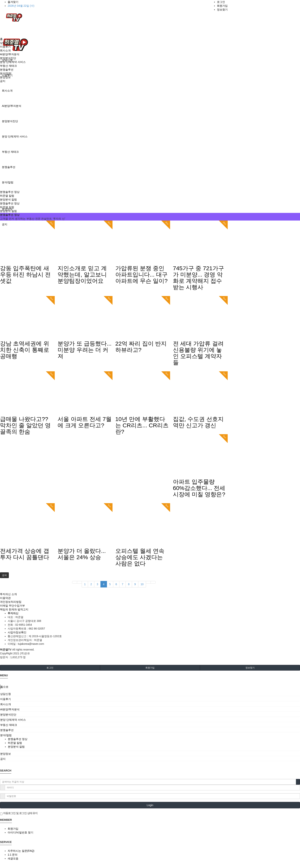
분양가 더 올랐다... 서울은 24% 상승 (82, 554)
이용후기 (5, 47)
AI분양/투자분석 (12, 106)
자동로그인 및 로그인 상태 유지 (19, 813)
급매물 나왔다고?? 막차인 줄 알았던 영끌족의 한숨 (25, 425)
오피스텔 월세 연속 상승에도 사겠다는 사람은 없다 (140, 557)
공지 (3, 81)
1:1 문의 (13, 855)
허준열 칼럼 (7, 196)
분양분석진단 (10, 121)
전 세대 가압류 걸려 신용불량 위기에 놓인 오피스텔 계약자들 (198, 353)
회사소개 (7, 91)
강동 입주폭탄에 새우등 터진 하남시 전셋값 (25, 275)
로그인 (221, 2)
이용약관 (5, 598)
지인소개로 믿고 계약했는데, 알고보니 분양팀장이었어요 (82, 275)
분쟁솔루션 (9, 167)
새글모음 (13, 858)
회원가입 (222, 6)
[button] (4, 575)
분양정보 (5, 77)
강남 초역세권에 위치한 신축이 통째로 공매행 (25, 350)
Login (150, 805)
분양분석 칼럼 (8, 200)
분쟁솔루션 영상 (10, 192)
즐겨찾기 (13, 2)
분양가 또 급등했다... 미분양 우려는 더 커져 (85, 350)
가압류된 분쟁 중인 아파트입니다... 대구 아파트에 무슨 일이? (141, 275)
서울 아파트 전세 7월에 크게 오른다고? (85, 422)
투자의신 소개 (8, 594)
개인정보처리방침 (11, 602)
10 (142, 584)
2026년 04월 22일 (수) (21, 6)
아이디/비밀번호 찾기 (20, 832)
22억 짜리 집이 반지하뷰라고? (141, 347)
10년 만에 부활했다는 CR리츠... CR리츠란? (142, 425)
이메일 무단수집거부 (12, 606)
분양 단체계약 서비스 (15, 136)
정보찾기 (222, 10)
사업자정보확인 (17, 632)
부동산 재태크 (10, 152)
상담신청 (5, 43)
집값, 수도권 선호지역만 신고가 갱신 (198, 422)
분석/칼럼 (8, 182)
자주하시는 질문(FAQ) (21, 851)
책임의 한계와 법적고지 (14, 609)
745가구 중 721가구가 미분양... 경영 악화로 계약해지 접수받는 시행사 (199, 278)
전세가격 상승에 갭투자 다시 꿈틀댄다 (25, 554)
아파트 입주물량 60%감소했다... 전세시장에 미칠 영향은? (199, 488)
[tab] (150, 694)
